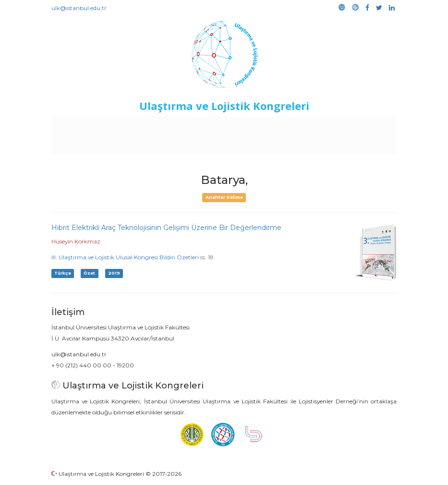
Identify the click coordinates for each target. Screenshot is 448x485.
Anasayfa (83, 126)
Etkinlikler (237, 126)
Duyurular (276, 126)
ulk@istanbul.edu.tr (79, 8)
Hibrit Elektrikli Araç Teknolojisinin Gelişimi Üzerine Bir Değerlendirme (166, 228)
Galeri (209, 145)
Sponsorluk (318, 126)
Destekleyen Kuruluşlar (176, 126)
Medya (237, 145)
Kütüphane (362, 126)
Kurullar (118, 126)
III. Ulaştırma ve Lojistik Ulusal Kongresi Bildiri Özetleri (125, 257)
